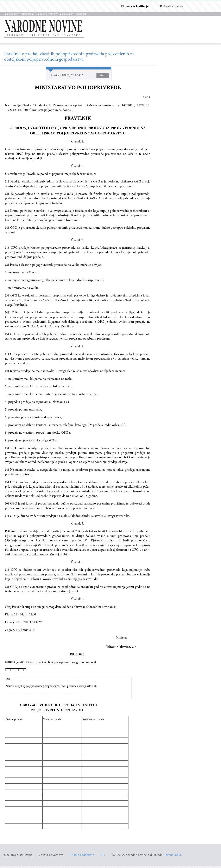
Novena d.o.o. (173, 855)
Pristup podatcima (82, 855)
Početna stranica (173, 6)
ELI (103, 855)
